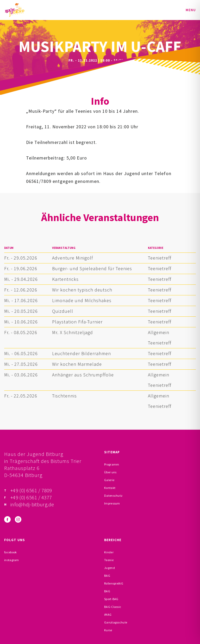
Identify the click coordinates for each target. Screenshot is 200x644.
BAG (107, 576)
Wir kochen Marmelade (77, 364)
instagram (12, 560)
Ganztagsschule (116, 622)
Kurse (108, 630)
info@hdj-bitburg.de (32, 504)
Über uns (110, 472)
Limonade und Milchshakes (82, 300)
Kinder (109, 552)
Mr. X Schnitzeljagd (73, 332)
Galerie (109, 480)
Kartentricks (65, 279)
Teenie (109, 560)
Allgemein (159, 332)
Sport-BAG (111, 599)
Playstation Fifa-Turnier (77, 322)
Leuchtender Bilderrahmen (82, 353)
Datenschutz (113, 496)
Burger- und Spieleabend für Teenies (92, 268)
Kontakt (110, 488)
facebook (10, 552)
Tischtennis (64, 396)
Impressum (112, 503)
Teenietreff (160, 258)
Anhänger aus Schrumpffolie (83, 375)
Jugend (110, 568)
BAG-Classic (113, 607)
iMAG (108, 615)
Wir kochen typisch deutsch (82, 290)
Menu (191, 10)
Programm (112, 464)
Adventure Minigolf (73, 258)
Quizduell (63, 311)
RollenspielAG (114, 583)
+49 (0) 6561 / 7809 (31, 490)
